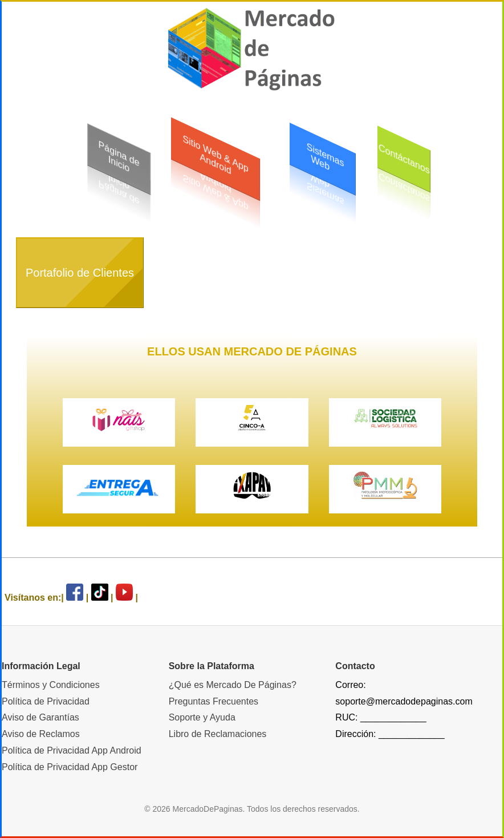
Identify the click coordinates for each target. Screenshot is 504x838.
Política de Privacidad (46, 701)
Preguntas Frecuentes (214, 701)
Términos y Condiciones (51, 685)
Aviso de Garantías (40, 717)
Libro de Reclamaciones (218, 734)
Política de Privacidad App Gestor (70, 767)
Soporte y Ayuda (202, 717)
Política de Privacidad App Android (72, 750)
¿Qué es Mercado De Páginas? (233, 685)
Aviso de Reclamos (41, 734)
